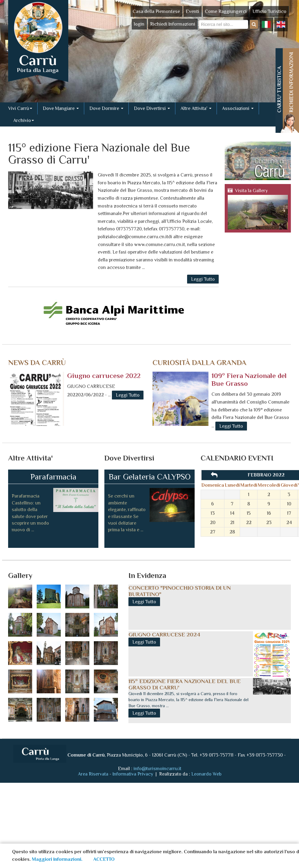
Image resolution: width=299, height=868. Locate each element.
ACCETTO (104, 859)
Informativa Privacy (133, 774)
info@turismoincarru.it (157, 769)
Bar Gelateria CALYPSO (150, 477)
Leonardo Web (206, 774)
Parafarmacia (53, 477)
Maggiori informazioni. (57, 859)
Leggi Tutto (203, 279)
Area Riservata (93, 774)
